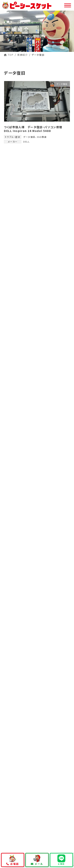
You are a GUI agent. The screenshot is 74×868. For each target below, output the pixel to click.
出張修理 (16, 739)
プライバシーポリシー (21, 818)
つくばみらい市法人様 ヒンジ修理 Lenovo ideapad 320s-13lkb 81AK (45, 376)
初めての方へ (14, 719)
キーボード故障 (17, 177)
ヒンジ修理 (14, 216)
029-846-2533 (37, 518)
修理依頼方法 (17, 726)
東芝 (10, 246)
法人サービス (14, 773)
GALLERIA (15, 254)
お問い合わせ (14, 811)
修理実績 (12, 790)
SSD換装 (42, 137)
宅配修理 (16, 746)
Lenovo (13, 278)
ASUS (11, 262)
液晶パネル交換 (17, 184)
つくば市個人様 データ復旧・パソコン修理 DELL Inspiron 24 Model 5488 (35, 129)
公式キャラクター (19, 753)
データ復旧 (29, 137)
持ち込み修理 (19, 732)
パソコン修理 (16, 767)
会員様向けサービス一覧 (22, 782)
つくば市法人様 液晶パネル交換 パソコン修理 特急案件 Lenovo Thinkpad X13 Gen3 (47, 353)
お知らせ (11, 804)
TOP (9, 712)
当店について (14, 797)
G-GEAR (13, 270)
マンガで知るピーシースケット (56, 727)
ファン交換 (14, 192)
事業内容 (12, 760)
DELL (26, 142)
